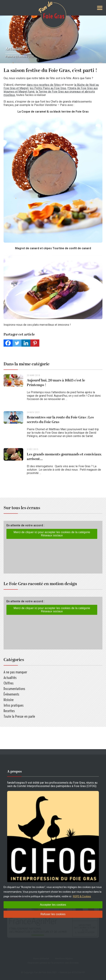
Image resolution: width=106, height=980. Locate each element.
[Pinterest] (35, 343)
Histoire (9, 700)
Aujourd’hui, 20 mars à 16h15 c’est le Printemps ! (56, 383)
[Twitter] (17, 343)
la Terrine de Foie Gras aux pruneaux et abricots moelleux (49, 93)
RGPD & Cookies (82, 896)
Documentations (14, 689)
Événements (11, 694)
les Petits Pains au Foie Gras (48, 88)
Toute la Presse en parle (19, 716)
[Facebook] (8, 343)
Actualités (15, 49)
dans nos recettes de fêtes (44, 85)
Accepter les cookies (53, 905)
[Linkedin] (26, 343)
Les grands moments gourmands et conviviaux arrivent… (64, 457)
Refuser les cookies (53, 914)
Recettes (9, 711)
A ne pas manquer (15, 672)
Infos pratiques (13, 705)
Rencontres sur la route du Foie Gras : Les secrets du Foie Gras (60, 420)
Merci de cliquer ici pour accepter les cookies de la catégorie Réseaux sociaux (52, 534)
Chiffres (8, 683)
